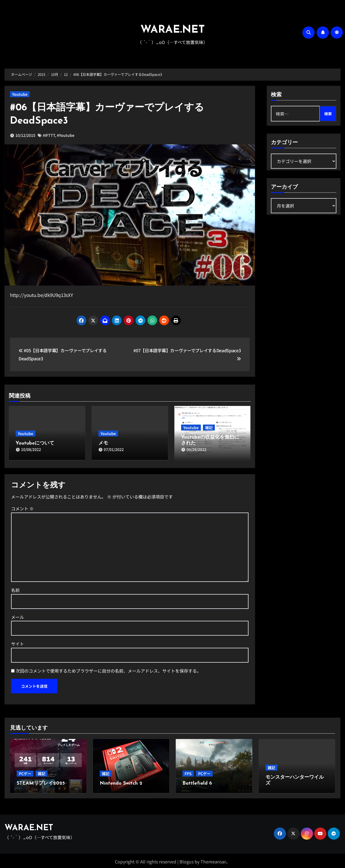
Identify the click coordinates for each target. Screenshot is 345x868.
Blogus (187, 860)
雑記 (209, 428)
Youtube (20, 94)
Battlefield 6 (197, 782)
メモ (103, 443)
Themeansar (213, 860)
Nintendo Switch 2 (121, 782)
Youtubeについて (35, 443)
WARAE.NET (173, 30)
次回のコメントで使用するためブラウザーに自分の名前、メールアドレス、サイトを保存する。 (108, 669)
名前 (15, 589)
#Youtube (66, 135)
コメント (22, 507)
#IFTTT (49, 135)
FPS (188, 772)
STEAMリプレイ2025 (41, 782)
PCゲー (25, 772)
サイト (18, 642)
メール (18, 616)
